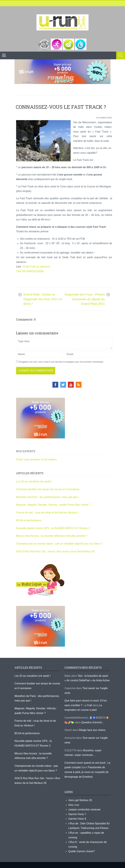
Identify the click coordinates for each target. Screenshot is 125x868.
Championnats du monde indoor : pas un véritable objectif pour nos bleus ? (59, 544)
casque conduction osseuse (84, 809)
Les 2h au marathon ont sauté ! (34, 481)
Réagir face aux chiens (92, 730)
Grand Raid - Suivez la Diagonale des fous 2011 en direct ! (43, 299)
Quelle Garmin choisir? (82, 851)
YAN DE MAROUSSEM (30, 271)
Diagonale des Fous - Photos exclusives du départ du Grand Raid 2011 (85, 299)
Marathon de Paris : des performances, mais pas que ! (47, 497)
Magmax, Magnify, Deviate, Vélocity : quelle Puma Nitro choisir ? (53, 505)
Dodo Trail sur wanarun (37, 267)
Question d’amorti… (93, 722)
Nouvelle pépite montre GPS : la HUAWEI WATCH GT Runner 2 (53, 528)
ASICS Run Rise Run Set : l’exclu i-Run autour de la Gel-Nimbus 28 (55, 551)
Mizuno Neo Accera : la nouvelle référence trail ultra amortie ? (52, 536)
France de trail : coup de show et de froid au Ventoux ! (47, 513)
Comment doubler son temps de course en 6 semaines (48, 489)
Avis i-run (74, 805)
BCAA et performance (29, 520)
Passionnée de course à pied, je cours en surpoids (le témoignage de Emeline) (86, 772)
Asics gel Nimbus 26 (80, 800)
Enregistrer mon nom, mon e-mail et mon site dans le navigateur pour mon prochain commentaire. (61, 362)
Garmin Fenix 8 (77, 819)
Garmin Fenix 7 (77, 814)
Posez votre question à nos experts (36, 459)
